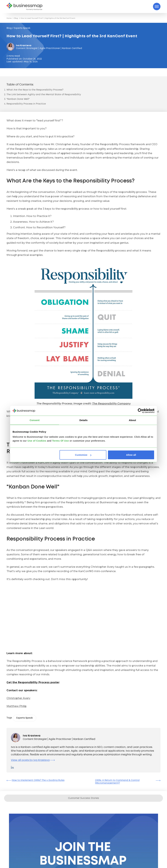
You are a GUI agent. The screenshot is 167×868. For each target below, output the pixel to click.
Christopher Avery (18, 698)
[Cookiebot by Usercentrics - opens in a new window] (140, 411)
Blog (16, 18)
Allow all (131, 455)
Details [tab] (83, 420)
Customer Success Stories (83, 798)
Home (9, 18)
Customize (83, 455)
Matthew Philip (17, 706)
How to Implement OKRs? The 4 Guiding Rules (35, 780)
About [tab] (132, 420)
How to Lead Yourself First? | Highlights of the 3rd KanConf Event (48, 18)
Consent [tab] (35, 420)
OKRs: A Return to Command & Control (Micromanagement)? (128, 782)
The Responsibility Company (111, 404)
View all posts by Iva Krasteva (33, 760)
